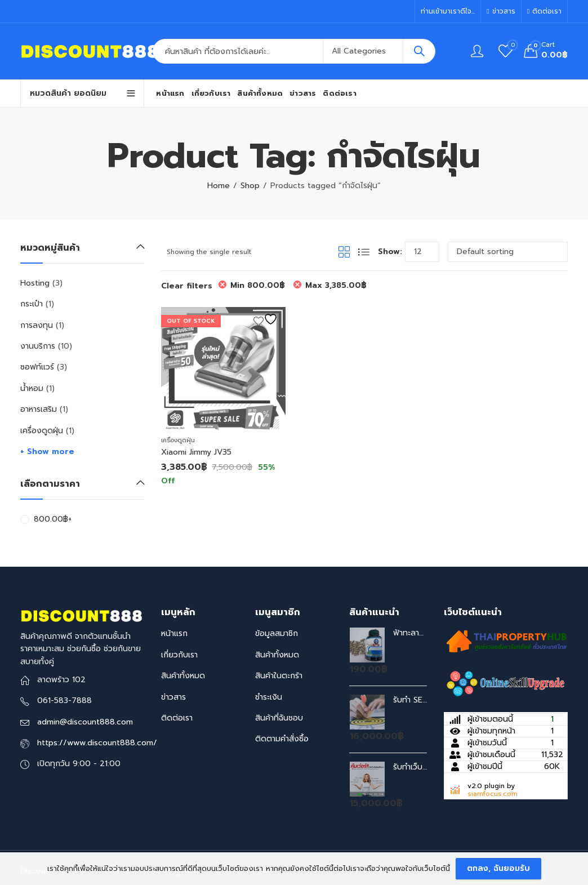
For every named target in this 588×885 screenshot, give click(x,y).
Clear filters (187, 286)
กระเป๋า (32, 304)
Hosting (35, 283)
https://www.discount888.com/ (97, 743)
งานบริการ (38, 346)
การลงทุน (37, 325)
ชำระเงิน (269, 697)
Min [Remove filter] (258, 285)
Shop (250, 186)
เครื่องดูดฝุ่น (178, 440)
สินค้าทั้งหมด (183, 676)
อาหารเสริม (39, 409)
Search (419, 51)
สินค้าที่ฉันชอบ (279, 718)
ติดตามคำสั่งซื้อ (282, 739)
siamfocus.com (493, 794)
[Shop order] (508, 252)
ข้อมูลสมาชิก (277, 633)
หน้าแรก (174, 633)
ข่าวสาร (173, 697)
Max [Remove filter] (336, 285)
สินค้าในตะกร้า (279, 676)
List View (364, 252)
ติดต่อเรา (177, 718)
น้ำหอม (32, 388)
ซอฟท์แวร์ (37, 367)
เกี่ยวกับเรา (179, 655)
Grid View (344, 252)
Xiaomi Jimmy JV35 (196, 452)
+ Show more (47, 452)
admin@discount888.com (85, 722)
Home (219, 186)
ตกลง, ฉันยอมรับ (498, 868)
